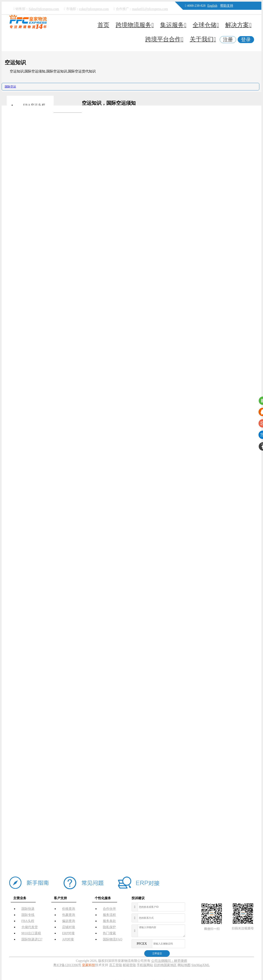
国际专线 (28, 915)
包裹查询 (69, 915)
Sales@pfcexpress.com (44, 9)
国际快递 (28, 909)
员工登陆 (115, 965)
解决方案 (238, 25)
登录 (246, 40)
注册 (228, 40)
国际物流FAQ (113, 939)
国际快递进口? (32, 939)
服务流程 (109, 915)
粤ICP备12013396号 (67, 965)
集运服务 (173, 25)
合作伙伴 (109, 909)
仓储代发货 (30, 927)
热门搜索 (109, 933)
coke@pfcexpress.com (94, 9)
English (212, 6)
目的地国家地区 (165, 965)
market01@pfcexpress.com (150, 9)
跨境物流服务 (135, 25)
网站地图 (184, 965)
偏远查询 (69, 921)
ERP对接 (68, 933)
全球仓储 (206, 25)
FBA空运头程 (34, 105)
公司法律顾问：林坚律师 (169, 961)
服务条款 (109, 921)
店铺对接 (69, 927)
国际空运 (10, 87)
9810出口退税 (31, 933)
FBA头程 (28, 921)
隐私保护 (109, 927)
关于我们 (203, 39)
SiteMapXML (201, 965)
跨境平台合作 (164, 39)
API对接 (68, 939)
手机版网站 (145, 965)
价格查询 (69, 909)
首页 (103, 25)
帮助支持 (227, 6)
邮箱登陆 (129, 965)
